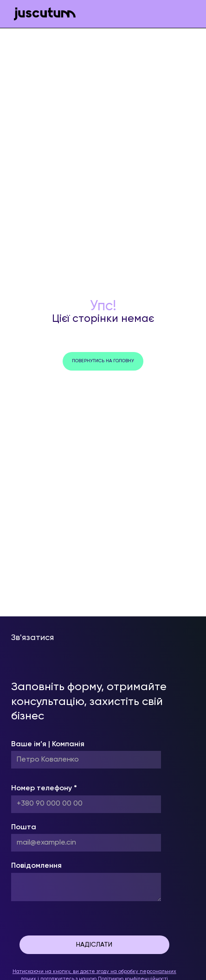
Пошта (24, 827)
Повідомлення (36, 866)
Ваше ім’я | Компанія (48, 744)
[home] (42, 14)
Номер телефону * (44, 788)
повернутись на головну (103, 361)
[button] (187, 14)
